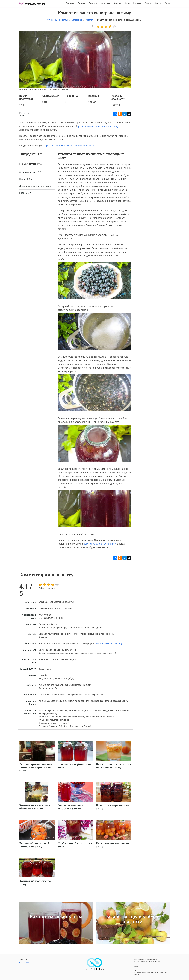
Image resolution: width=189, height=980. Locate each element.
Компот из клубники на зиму (75, 766)
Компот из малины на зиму (35, 883)
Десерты (93, 3)
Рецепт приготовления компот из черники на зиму (36, 767)
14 (92, 26)
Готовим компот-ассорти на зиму (70, 807)
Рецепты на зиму (85, 146)
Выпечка (70, 3)
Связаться (24, 963)
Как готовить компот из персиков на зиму (113, 766)
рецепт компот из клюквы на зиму (98, 126)
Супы (167, 3)
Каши (127, 3)
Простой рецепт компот (58, 146)
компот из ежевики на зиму (100, 544)
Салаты (148, 3)
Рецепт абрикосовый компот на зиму (34, 845)
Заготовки (105, 3)
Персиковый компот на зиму (113, 845)
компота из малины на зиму (108, 643)
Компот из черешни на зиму (112, 807)
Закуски (118, 3)
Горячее (82, 3)
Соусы (158, 3)
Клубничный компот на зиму (75, 845)
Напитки (137, 3)
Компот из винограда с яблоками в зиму (36, 807)
